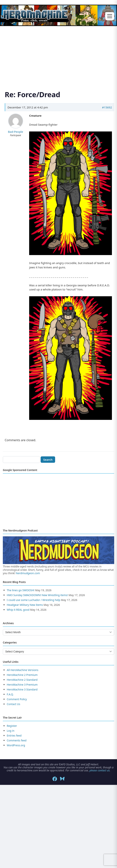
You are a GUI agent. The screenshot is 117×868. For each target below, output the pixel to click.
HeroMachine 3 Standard (22, 689)
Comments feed (17, 740)
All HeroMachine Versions (23, 670)
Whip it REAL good (18, 610)
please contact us (100, 770)
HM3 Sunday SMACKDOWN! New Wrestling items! (37, 595)
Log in (11, 731)
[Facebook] (55, 779)
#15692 (107, 107)
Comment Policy (17, 699)
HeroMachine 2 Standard (22, 680)
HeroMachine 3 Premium (22, 685)
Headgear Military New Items (25, 605)
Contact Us (13, 704)
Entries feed (14, 736)
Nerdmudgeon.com (28, 573)
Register (12, 726)
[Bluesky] (62, 779)
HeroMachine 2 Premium (22, 675)
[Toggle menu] (110, 16)
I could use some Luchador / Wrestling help (33, 600)
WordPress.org (16, 745)
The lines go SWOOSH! (21, 590)
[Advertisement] (58, 54)
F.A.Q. (10, 694)
